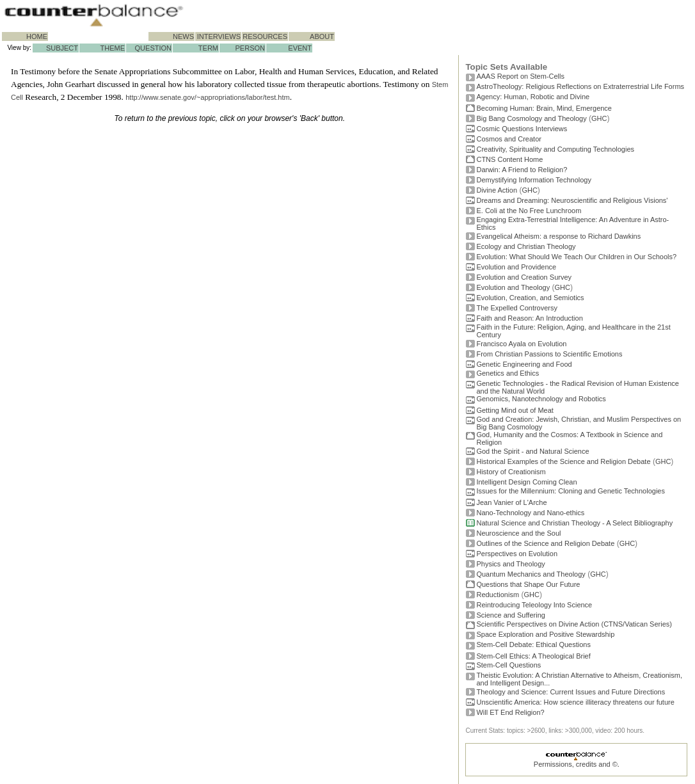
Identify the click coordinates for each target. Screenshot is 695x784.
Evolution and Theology (513, 287)
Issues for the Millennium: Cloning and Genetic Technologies (571, 491)
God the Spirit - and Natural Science (532, 451)
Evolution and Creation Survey (524, 277)
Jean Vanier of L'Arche (511, 502)
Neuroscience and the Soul (518, 533)
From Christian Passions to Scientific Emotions (549, 354)
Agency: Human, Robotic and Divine (533, 97)
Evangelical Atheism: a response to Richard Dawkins (558, 236)
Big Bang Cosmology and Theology (531, 118)
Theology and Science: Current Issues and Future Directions (571, 692)
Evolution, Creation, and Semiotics (530, 298)
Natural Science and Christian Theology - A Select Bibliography (574, 523)
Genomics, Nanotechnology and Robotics (541, 399)
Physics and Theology (510, 564)
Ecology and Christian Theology (526, 246)
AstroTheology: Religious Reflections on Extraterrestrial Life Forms (580, 86)
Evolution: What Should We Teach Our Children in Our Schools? (576, 257)
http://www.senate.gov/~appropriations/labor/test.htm (208, 97)
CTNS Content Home (509, 159)
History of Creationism (511, 472)
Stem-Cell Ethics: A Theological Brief (533, 656)
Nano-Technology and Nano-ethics (530, 513)
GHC (599, 118)
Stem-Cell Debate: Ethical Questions (533, 644)
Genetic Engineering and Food (524, 364)
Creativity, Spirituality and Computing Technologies (555, 149)
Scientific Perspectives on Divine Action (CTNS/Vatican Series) (574, 624)
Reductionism (498, 595)
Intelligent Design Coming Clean (526, 482)
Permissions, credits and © (576, 764)
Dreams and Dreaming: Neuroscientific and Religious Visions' (572, 200)
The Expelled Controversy (517, 308)
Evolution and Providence (516, 267)
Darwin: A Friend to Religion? (522, 170)
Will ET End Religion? (510, 712)
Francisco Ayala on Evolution (521, 344)
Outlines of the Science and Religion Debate (545, 543)
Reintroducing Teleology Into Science (534, 605)
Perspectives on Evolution (517, 554)
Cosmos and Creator (509, 139)
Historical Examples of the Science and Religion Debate (563, 461)
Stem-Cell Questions (508, 665)
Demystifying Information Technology (534, 180)
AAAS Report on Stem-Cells (520, 76)
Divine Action (497, 190)
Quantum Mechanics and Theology (531, 574)
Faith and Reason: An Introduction (529, 318)
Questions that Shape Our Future (528, 584)
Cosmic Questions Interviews (522, 129)
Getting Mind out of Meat (515, 410)
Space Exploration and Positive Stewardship (545, 634)
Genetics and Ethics (507, 373)
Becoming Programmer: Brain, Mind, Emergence (544, 108)
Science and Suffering (510, 615)
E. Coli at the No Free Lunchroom (529, 211)
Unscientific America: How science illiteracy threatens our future (575, 702)
